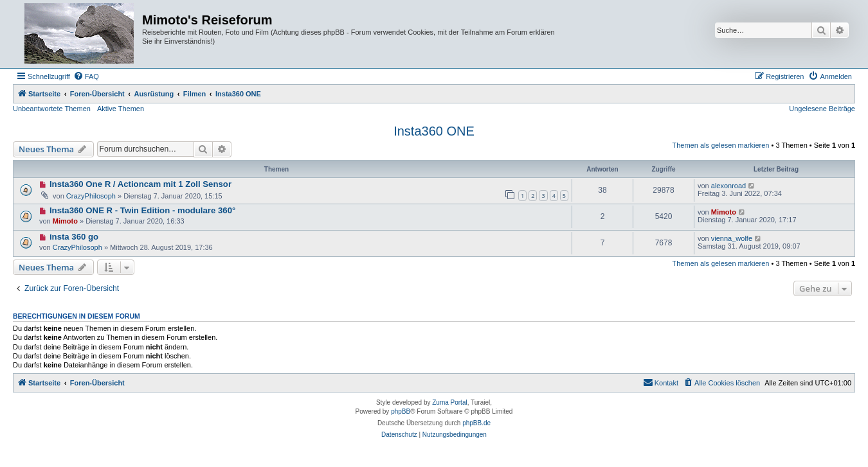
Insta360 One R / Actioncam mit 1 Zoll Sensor (140, 184)
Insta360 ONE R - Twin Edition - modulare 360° (142, 210)
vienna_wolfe (732, 238)
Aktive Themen (121, 109)
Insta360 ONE (434, 131)
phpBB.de (476, 423)
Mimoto (65, 221)
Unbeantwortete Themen (52, 109)
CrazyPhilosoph (91, 196)
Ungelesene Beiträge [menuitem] (822, 109)
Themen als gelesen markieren (720, 145)
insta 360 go (74, 237)
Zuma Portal (449, 402)
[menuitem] (86, 76)
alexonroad (728, 186)
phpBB (401, 411)
